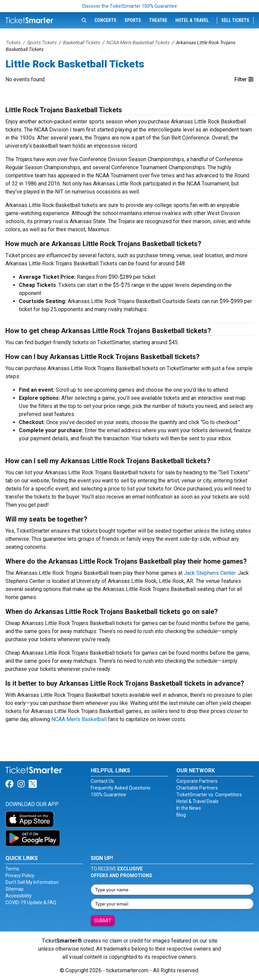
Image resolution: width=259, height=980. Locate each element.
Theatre (158, 20)
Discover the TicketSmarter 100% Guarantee (130, 6)
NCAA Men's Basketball (79, 719)
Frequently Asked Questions (121, 788)
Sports (133, 20)
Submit (103, 921)
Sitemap (15, 889)
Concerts (105, 20)
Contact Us (102, 781)
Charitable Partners (197, 788)
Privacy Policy (20, 875)
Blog (181, 815)
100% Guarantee (108, 795)
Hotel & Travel (192, 20)
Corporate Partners (197, 781)
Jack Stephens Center (210, 573)
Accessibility (19, 896)
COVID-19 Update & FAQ (31, 902)
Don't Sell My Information (32, 882)
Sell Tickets (235, 20)
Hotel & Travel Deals (197, 801)
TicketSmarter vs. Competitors (209, 795)
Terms (12, 869)
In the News (189, 808)
